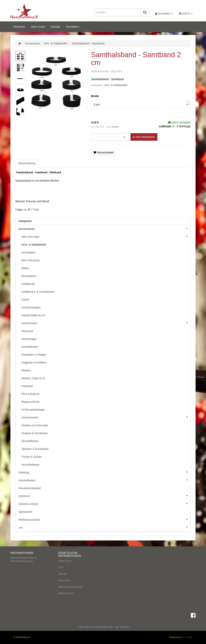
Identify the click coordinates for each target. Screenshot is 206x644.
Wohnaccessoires (104, 519)
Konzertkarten (104, 480)
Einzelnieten (29, 276)
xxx (104, 527)
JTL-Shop (187, 637)
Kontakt (55, 27)
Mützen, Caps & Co (33, 378)
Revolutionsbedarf (30, 488)
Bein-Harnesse (31, 260)
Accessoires (104, 228)
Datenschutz (65, 561)
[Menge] (111, 137)
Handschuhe (106, 323)
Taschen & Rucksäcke (35, 449)
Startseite (19, 27)
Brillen (25, 268)
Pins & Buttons (31, 394)
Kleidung (104, 472)
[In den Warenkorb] (144, 137)
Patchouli (27, 386)
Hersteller (73, 27)
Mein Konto (38, 27)
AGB (61, 567)
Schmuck (104, 496)
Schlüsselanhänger (33, 410)
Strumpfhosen (30, 441)
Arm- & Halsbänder (116, 85)
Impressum (64, 580)
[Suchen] (117, 12)
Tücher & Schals (32, 457)
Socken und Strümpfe (35, 425)
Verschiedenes (31, 465)
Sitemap (63, 574)
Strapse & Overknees (35, 433)
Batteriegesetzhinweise (70, 587)
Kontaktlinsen (30, 347)
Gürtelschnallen (31, 307)
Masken (26, 370)
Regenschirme (30, 402)
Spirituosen (25, 512)
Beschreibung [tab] (27, 163)
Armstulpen (28, 252)
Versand (115, 127)
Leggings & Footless (34, 362)
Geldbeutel (28, 284)
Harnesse (27, 331)
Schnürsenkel (106, 417)
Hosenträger (29, 339)
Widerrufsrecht (66, 593)
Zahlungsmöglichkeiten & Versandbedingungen (24, 559)
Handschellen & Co (33, 315)
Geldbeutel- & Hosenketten (38, 292)
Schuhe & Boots (104, 504)
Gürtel (25, 300)
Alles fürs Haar (106, 236)
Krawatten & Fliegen (34, 355)
